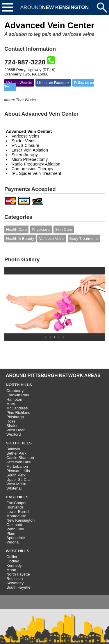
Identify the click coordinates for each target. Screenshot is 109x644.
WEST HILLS (18, 551)
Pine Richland (18, 412)
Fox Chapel (16, 503)
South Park (16, 475)
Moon (11, 570)
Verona (12, 542)
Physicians (41, 229)
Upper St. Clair (19, 480)
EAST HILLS (17, 497)
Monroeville (16, 516)
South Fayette (18, 587)
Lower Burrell (18, 512)
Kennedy (14, 565)
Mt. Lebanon (17, 466)
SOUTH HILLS (19, 443)
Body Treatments (84, 239)
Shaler (12, 426)
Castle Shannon (20, 458)
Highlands (15, 507)
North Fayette (18, 574)
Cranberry (15, 391)
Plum (11, 533)
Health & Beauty (20, 239)
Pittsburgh (15, 417)
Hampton (14, 399)
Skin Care (64, 229)
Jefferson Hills (18, 462)
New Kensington (20, 520)
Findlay (13, 561)
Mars (11, 404)
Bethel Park (16, 453)
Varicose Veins (52, 239)
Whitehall (14, 488)
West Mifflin (16, 484)
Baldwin (13, 449)
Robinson (15, 579)
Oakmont (14, 525)
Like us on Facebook (53, 83)
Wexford (14, 434)
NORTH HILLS (19, 385)
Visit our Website (19, 83)
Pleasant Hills (18, 471)
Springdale (16, 538)
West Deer (16, 430)
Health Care (16, 229)
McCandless (17, 408)
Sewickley (15, 583)
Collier (12, 557)
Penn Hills (15, 529)
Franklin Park (18, 395)
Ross (11, 421)
